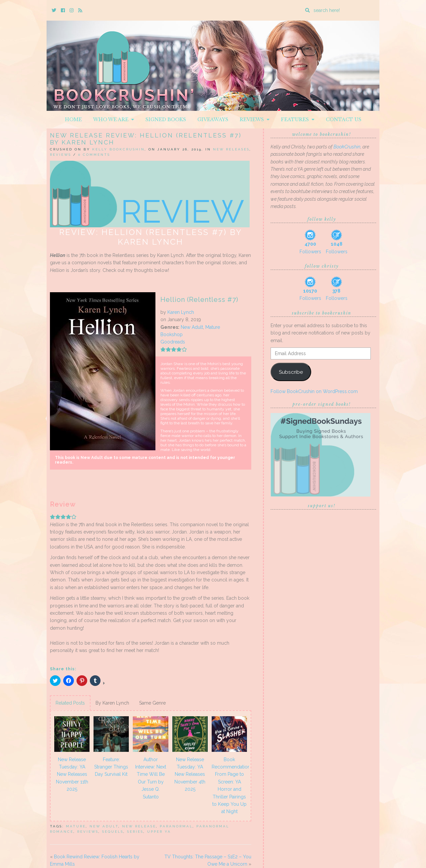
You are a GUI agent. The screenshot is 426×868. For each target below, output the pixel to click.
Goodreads (173, 342)
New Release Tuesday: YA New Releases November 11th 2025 (72, 774)
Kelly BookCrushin (118, 149)
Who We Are (114, 119)
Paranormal (176, 826)
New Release (139, 826)
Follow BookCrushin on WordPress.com (314, 391)
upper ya (159, 832)
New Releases (231, 149)
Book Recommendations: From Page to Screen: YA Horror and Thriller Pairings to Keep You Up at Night (230, 786)
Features (298, 119)
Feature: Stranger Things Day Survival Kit (111, 767)
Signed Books (166, 119)
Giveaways (213, 119)
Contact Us (344, 119)
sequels (113, 832)
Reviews (255, 119)
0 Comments (94, 155)
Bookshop (172, 334)
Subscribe (291, 372)
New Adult (192, 327)
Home (73, 119)
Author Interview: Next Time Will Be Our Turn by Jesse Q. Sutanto (151, 778)
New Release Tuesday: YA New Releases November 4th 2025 (190, 774)
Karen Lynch (181, 312)
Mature (213, 327)
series (135, 832)
